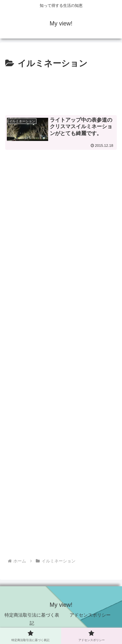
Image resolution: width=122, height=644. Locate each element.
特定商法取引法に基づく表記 (32, 619)
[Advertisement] (61, 91)
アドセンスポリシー (90, 615)
